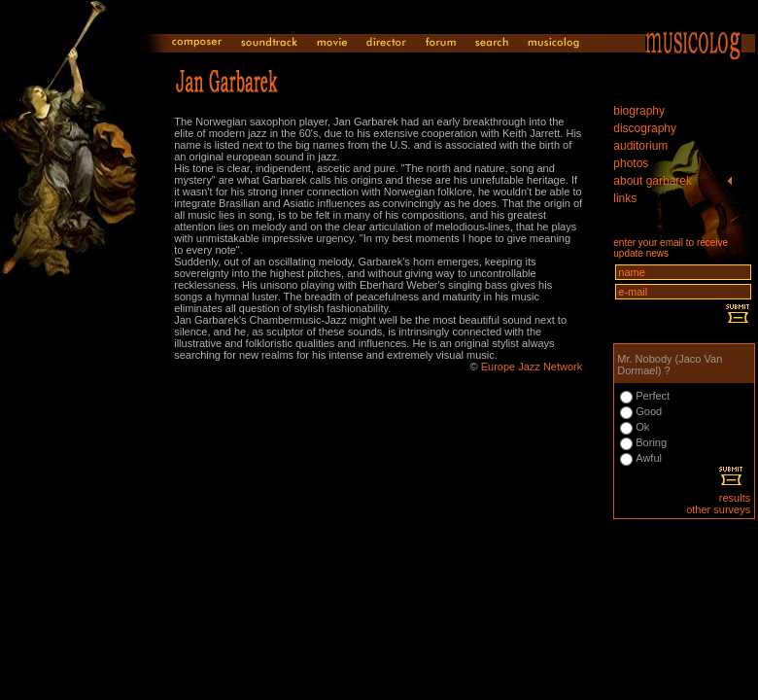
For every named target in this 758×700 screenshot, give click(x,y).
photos (631, 163)
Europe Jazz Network (532, 367)
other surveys (718, 509)
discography (645, 128)
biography (639, 111)
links (625, 198)
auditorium (640, 146)
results (735, 498)
